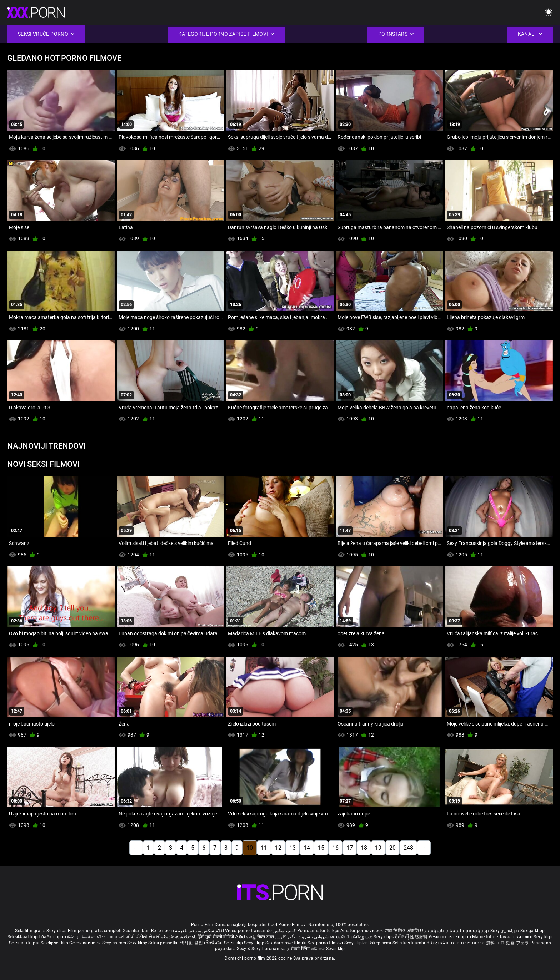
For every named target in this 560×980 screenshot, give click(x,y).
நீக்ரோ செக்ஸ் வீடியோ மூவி (96, 937)
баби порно (54, 937)
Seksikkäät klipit (24, 937)
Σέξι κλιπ (441, 943)
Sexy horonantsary (271, 949)
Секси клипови (86, 943)
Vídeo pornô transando (248, 931)
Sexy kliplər (356, 943)
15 (321, 848)
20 (392, 848)
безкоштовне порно (450, 937)
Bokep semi (380, 943)
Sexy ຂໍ (244, 949)
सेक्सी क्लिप (301, 949)
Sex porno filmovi (325, 943)
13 (292, 848)
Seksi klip (234, 943)
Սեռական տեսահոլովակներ (455, 931)
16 (335, 848)
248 (408, 848)
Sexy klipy (138, 943)
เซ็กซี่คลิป (214, 943)
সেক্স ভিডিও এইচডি (402, 931)
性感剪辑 (419, 937)
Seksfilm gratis (30, 931)
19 (378, 848)
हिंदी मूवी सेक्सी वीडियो (216, 937)
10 (250, 848)
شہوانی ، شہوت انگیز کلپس (303, 937)
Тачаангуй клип (517, 937)
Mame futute (485, 937)
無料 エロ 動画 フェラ (508, 943)
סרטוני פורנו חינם (468, 943)
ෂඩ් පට (319, 949)
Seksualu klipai (25, 943)
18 (364, 848)
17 (350, 848)
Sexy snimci (115, 943)
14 (307, 848)
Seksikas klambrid (411, 943)
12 (278, 848)
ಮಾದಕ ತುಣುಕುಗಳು (179, 937)
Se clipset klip (55, 943)
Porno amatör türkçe (318, 931)
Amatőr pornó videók (362, 931)
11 (264, 848)
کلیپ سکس (284, 931)
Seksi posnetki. (164, 943)
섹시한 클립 (192, 943)
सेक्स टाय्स (266, 937)
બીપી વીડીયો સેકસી (143, 937)
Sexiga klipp (533, 931)
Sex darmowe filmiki (286, 943)
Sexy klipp (255, 943)
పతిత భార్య (246, 937)
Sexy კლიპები (505, 931)
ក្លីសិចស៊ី (403, 937)
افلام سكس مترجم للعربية (199, 931)
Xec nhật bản (136, 931)
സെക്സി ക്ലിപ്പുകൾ (352, 937)
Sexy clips (57, 931)
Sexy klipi (543, 937)
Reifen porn (162, 931)
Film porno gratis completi (95, 931)
